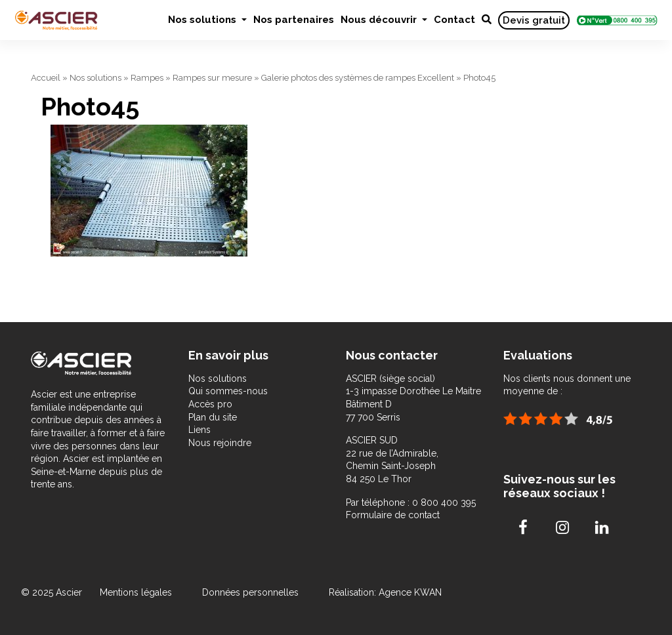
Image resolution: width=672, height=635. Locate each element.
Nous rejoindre (220, 443)
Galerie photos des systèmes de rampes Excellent (358, 78)
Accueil (46, 78)
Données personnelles (250, 592)
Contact (454, 20)
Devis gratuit (534, 20)
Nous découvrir (380, 20)
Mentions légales (137, 592)
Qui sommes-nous (228, 391)
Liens (199, 430)
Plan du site (213, 417)
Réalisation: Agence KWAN (385, 592)
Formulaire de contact (393, 515)
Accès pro (210, 404)
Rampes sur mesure (212, 78)
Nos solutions (203, 20)
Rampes (147, 78)
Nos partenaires (294, 20)
